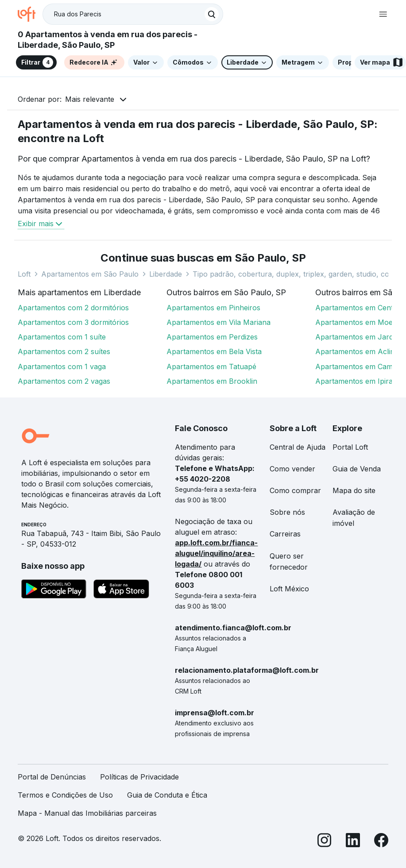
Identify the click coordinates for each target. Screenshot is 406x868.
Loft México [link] (289, 589)
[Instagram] (325, 842)
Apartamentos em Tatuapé (211, 366)
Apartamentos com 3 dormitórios (73, 322)
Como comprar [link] (295, 490)
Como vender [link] (292, 469)
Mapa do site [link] (354, 490)
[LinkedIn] (353, 842)
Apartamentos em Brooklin (212, 381)
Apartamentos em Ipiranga (360, 381)
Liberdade (166, 274)
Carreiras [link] (285, 534)
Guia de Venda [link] (357, 469)
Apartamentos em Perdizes (212, 337)
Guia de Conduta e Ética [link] (167, 795)
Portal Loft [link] (350, 447)
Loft (24, 274)
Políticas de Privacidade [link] (139, 777)
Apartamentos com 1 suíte (62, 337)
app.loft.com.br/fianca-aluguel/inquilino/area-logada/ (216, 553)
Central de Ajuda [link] (298, 447)
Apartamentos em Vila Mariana (218, 322)
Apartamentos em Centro (358, 308)
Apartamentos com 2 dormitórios (73, 308)
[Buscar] (212, 14)
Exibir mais (41, 224)
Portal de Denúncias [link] (52, 777)
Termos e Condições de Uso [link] (65, 795)
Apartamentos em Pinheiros (213, 308)
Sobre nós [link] (287, 512)
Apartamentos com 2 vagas (64, 381)
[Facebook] (381, 842)
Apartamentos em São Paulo (90, 274)
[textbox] (133, 14)
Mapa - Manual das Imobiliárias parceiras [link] (87, 813)
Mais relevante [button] (90, 99)
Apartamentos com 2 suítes (64, 351)
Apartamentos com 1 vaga (62, 366)
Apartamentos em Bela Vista (214, 351)
